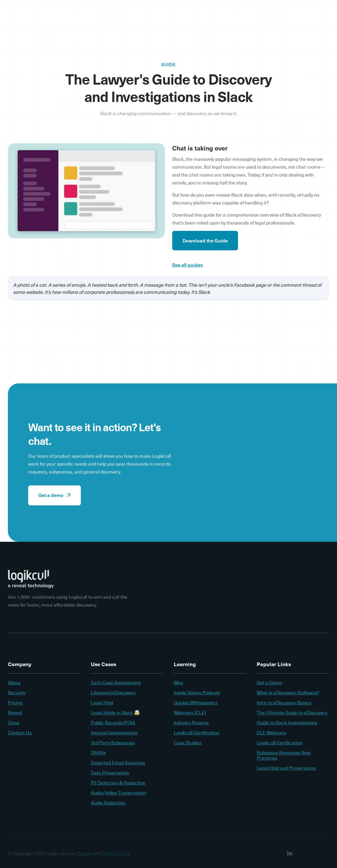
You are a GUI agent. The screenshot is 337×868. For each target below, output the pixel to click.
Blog (178, 682)
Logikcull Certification (197, 733)
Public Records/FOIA (113, 723)
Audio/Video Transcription (118, 793)
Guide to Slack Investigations (287, 723)
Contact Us (20, 733)
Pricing (15, 703)
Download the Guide (205, 242)
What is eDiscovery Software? (288, 693)
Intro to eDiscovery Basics (284, 703)
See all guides (187, 266)
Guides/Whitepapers (196, 703)
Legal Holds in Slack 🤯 (115, 713)
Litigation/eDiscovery (113, 693)
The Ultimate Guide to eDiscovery (292, 713)
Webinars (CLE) (190, 713)
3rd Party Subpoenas (113, 743)
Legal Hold (102, 703)
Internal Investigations (114, 733)
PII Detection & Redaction (118, 783)
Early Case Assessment (116, 682)
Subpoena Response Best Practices (284, 755)
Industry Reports (191, 723)
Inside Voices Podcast (197, 693)
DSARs (98, 753)
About (14, 682)
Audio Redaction (108, 803)
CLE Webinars (271, 733)
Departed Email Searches (118, 763)
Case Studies (188, 743)
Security (17, 693)
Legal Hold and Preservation (286, 768)
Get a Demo (269, 682)
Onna (14, 723)
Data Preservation (110, 773)
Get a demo (54, 495)
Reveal (15, 713)
